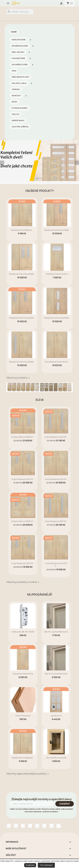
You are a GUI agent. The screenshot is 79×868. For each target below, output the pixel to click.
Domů (14, 32)
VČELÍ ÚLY (16, 114)
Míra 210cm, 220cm (19, 83)
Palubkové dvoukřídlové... (22, 230)
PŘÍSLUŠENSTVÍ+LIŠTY (20, 77)
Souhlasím (30, 865)
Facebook (9, 826)
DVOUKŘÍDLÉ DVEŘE (20, 65)
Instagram (51, 826)
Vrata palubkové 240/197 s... (56, 565)
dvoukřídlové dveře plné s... (57, 362)
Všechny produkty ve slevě (23, 582)
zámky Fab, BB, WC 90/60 (23, 632)
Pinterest (37, 826)
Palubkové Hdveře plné (23, 674)
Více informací (46, 865)
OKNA (14, 71)
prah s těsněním (23, 716)
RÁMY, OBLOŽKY (18, 52)
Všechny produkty (18, 378)
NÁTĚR (14, 102)
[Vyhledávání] (20, 12)
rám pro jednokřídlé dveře (56, 632)
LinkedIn (59, 826)
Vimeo (44, 826)
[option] (39, 161)
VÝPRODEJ (16, 89)
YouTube (30, 826)
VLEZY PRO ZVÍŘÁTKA (20, 127)
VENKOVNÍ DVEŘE (19, 40)
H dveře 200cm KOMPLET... (23, 437)
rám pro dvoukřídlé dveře (56, 674)
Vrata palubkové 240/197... (56, 437)
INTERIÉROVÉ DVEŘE (20, 46)
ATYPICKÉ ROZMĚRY (20, 108)
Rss (23, 826)
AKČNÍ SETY (16, 96)
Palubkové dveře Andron (57, 274)
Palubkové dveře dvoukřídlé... (57, 230)
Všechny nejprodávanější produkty (28, 774)
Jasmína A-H (56, 716)
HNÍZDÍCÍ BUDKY (18, 120)
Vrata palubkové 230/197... (56, 521)
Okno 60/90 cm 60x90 (56, 758)
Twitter (16, 826)
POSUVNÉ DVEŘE (18, 58)
